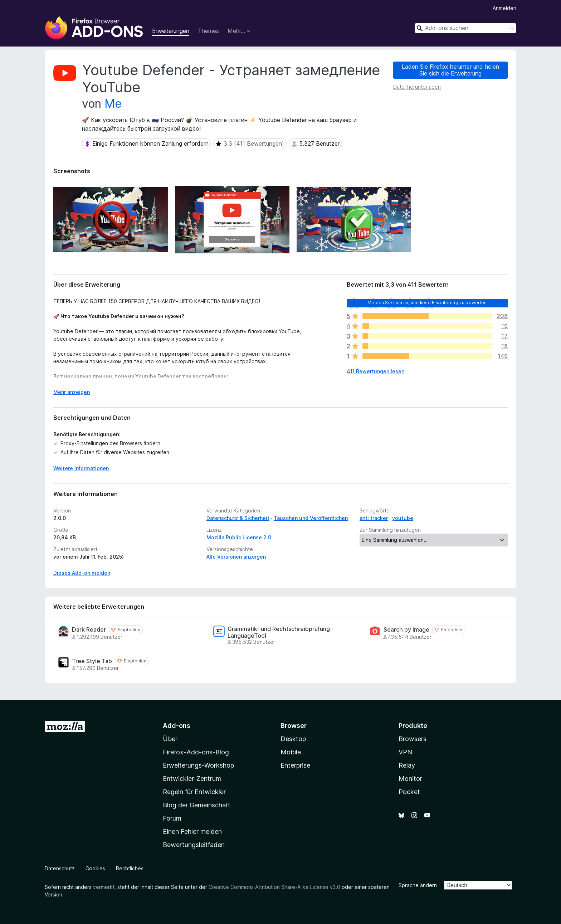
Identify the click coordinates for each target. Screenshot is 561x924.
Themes (208, 31)
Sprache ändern (418, 885)
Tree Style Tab (92, 661)
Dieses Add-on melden (82, 573)
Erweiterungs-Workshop (198, 765)
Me (113, 104)
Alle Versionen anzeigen (236, 557)
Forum (172, 818)
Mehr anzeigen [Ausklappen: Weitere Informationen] (72, 392)
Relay (407, 765)
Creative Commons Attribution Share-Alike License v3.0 (274, 887)
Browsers (413, 739)
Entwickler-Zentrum (192, 779)
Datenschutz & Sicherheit (238, 518)
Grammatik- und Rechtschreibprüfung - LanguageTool (281, 632)
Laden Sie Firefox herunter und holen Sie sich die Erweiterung (450, 70)
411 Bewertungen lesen (375, 371)
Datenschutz (60, 868)
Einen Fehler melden (192, 831)
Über (170, 739)
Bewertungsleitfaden (194, 845)
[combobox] (465, 28)
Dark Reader (89, 630)
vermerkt (104, 887)
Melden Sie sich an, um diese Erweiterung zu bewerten (427, 303)
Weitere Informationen (81, 468)
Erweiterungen (171, 31)
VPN (405, 752)
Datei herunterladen (417, 87)
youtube (403, 518)
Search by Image (406, 630)
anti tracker (374, 518)
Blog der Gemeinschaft (197, 805)
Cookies (95, 868)
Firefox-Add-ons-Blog (196, 752)
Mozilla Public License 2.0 (239, 537)
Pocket (409, 792)
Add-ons (177, 726)
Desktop (293, 739)
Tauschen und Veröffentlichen (311, 518)
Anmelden (504, 8)
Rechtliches (130, 868)
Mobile (291, 752)
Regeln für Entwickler (194, 792)
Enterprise (295, 765)
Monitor (410, 779)
